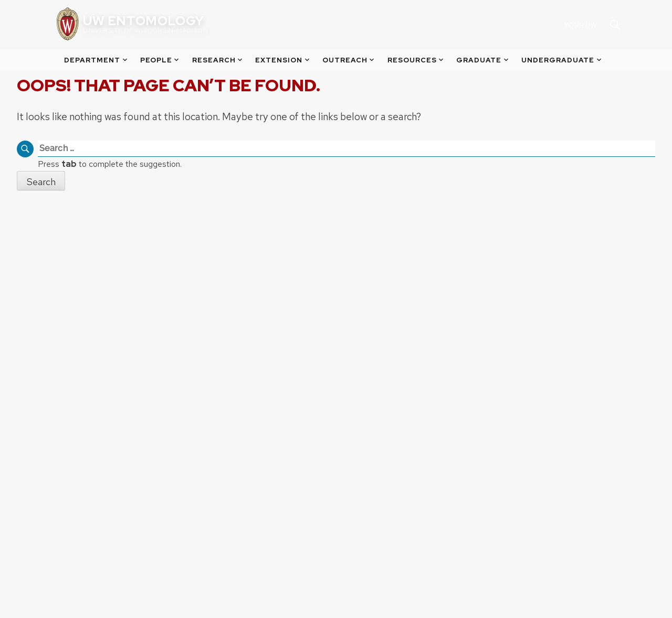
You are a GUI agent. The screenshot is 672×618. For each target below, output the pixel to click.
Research (218, 60)
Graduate (483, 60)
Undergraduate (562, 60)
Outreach (349, 60)
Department (96, 60)
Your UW (580, 25)
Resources (416, 60)
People (160, 60)
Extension (283, 60)
